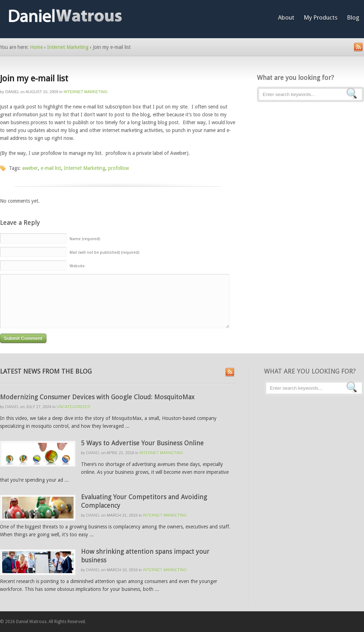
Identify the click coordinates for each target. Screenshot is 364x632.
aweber (30, 168)
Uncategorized (74, 407)
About (286, 17)
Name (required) (85, 239)
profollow (118, 168)
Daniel (12, 92)
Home (36, 47)
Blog (353, 17)
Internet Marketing (68, 47)
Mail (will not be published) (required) (104, 252)
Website (77, 266)
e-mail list (51, 168)
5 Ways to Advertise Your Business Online (142, 443)
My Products (321, 17)
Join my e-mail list (34, 79)
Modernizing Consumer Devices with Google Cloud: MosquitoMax (97, 397)
